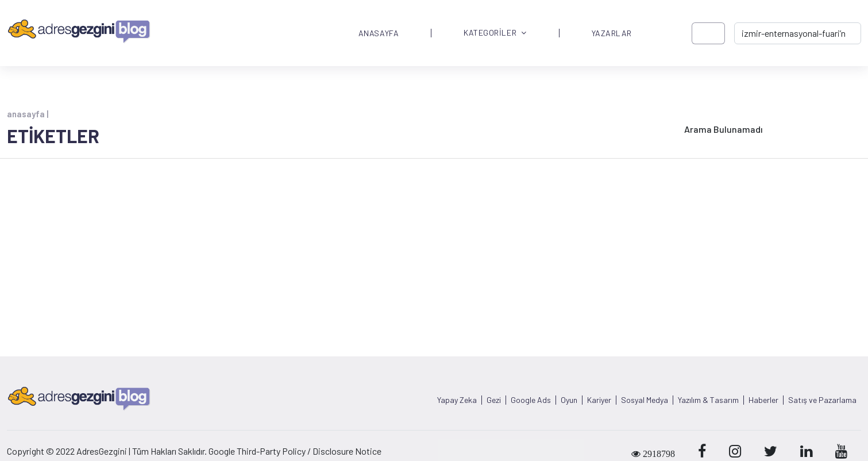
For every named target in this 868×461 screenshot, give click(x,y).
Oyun (569, 400)
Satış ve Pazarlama (822, 400)
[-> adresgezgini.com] (798, 33)
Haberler (763, 400)
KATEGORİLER (495, 33)
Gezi (494, 400)
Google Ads (531, 400)
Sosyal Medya (645, 400)
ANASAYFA (379, 33)
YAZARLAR (612, 33)
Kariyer (599, 400)
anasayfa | (28, 114)
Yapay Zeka (457, 400)
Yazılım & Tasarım (708, 400)
